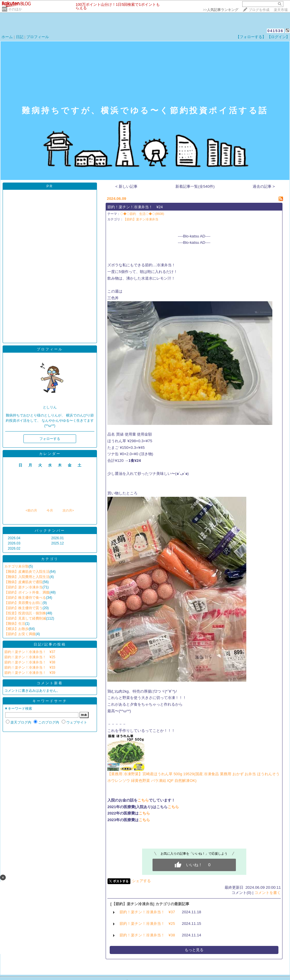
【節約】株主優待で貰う (23, 608)
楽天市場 (281, 10)
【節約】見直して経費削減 (25, 618)
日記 (20, 37)
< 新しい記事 (127, 186)
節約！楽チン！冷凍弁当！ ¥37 (30, 652)
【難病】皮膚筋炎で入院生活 (27, 572)
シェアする (141, 881)
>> (221, 10)
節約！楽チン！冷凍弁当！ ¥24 (135, 207)
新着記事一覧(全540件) (195, 186)
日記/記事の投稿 (50, 644)
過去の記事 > (264, 186)
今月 (50, 510)
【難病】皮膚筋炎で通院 (23, 582)
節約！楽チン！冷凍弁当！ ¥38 (30, 662)
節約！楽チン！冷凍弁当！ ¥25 (30, 657)
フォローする (50, 439)
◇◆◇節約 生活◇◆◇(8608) (142, 214)
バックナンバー (50, 531)
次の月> (68, 510)
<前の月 (31, 510)
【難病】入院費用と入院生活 (27, 577)
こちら (143, 800)
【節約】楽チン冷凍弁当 (23, 587)
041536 (275, 31)
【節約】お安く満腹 (20, 634)
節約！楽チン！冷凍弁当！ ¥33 (30, 667)
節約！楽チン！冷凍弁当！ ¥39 (30, 673)
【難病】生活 (15, 624)
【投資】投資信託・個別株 (25, 613)
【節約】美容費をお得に (23, 603)
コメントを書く (268, 893)
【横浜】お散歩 (16, 629)
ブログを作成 (259, 10)
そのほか (15, 9)
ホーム (7, 37)
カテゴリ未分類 (16, 566)
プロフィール (38, 37)
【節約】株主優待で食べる (25, 598)
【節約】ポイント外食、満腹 (27, 592)
